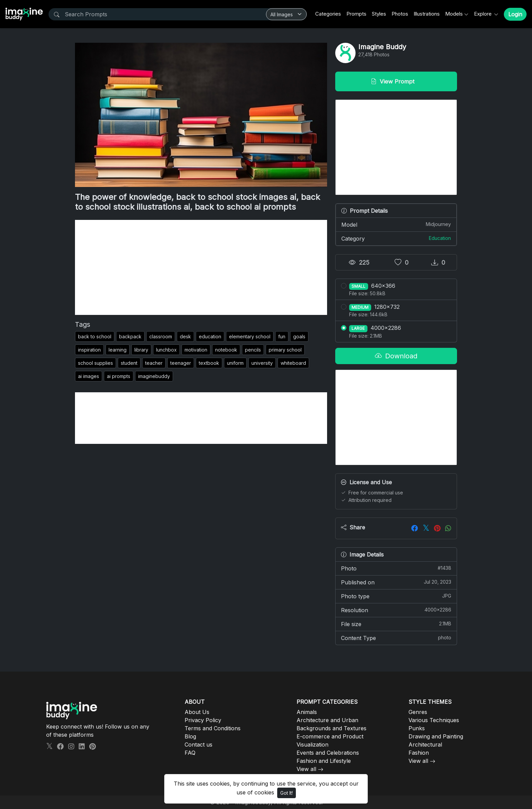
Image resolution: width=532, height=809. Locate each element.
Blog (190, 736)
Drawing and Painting (436, 736)
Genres (418, 712)
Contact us (198, 745)
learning (118, 350)
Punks (417, 728)
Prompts (356, 14)
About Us (197, 712)
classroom (161, 336)
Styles (379, 14)
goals (299, 336)
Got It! (287, 793)
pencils (253, 350)
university (262, 363)
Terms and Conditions (213, 728)
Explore (483, 14)
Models (454, 14)
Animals (307, 712)
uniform (235, 363)
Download (396, 356)
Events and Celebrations (328, 753)
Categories (328, 14)
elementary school (250, 336)
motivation (196, 350)
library (141, 350)
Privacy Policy (203, 720)
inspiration (89, 350)
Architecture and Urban (327, 720)
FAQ (190, 753)
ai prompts (119, 376)
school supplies (96, 363)
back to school (95, 336)
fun (282, 336)
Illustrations (427, 14)
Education (440, 238)
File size (396, 624)
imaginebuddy (154, 376)
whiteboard (293, 363)
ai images (89, 376)
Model (396, 224)
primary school (285, 350)
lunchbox (166, 350)
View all (306, 769)
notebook (226, 350)
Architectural (425, 745)
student (129, 363)
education (210, 336)
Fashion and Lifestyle (324, 761)
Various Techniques (434, 720)
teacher (154, 363)
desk (185, 336)
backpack (130, 336)
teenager (181, 363)
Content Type (396, 638)
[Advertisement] (201, 267)
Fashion (419, 753)
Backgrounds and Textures (331, 728)
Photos (400, 14)
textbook (209, 363)
